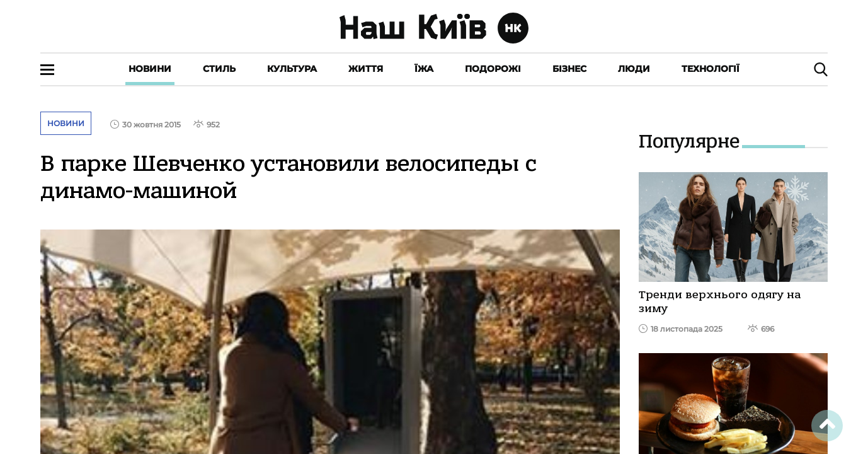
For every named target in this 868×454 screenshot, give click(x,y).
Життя (366, 69)
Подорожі (493, 69)
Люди (634, 69)
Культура (292, 69)
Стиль (219, 69)
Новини (150, 69)
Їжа (424, 69)
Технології (711, 69)
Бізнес (569, 69)
